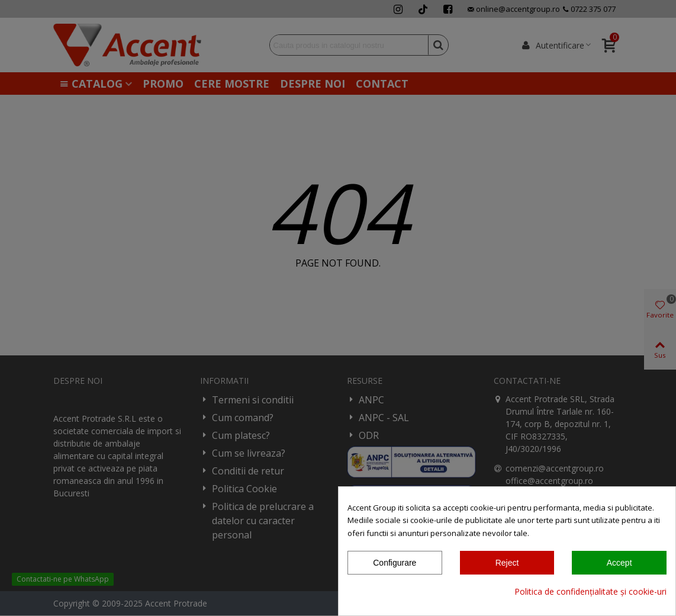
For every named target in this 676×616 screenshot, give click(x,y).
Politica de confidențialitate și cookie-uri (590, 591)
